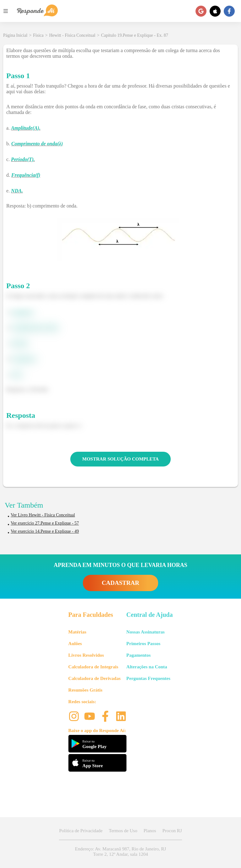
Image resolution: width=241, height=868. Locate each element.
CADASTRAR (120, 583)
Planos (150, 831)
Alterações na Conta (147, 667)
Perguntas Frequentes (148, 678)
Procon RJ (172, 831)
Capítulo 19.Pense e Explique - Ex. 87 (135, 35)
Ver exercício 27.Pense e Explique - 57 (45, 523)
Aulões (75, 644)
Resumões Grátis (86, 690)
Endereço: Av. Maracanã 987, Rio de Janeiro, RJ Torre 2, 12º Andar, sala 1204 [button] (120, 852)
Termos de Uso (123, 831)
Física (38, 35)
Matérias (77, 632)
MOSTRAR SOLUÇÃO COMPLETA (120, 459)
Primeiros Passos (143, 644)
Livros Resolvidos (86, 655)
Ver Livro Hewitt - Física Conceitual (43, 515)
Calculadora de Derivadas (95, 678)
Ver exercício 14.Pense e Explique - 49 (45, 531)
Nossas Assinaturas (146, 632)
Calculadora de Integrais (93, 667)
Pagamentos (139, 655)
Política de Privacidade (81, 831)
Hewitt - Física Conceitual (72, 35)
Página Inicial (15, 35)
